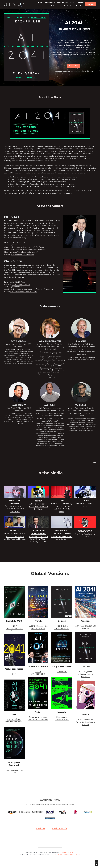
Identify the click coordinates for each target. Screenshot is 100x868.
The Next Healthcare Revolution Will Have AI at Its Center (62, 536)
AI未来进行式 (62, 672)
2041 (14, 674)
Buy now (91, 4)
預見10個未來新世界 (38, 674)
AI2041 (14, 626)
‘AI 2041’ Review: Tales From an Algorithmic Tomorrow (15, 509)
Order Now (74, 66)
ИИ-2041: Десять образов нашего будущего (86, 674)
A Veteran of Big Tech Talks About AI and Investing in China (39, 539)
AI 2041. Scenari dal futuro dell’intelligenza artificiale (86, 722)
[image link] (16, 4)
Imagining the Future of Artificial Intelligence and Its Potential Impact (15, 536)
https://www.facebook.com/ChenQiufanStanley (33, 289)
